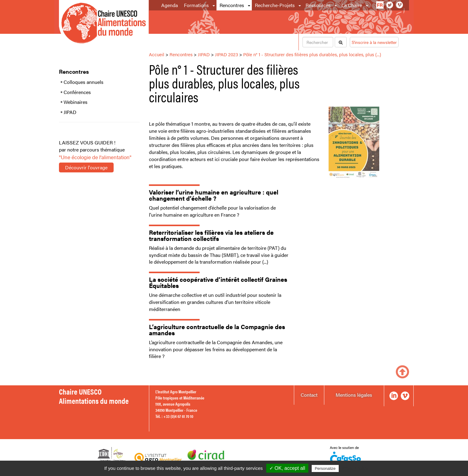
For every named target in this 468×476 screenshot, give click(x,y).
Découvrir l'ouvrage (86, 167)
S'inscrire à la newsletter (374, 42)
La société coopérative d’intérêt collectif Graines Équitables (218, 282)
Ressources (318, 5)
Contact (309, 395)
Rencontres (232, 5)
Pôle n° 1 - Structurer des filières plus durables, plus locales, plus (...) (312, 54)
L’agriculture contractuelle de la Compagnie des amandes (217, 330)
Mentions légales (354, 395)
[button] (214, 5)
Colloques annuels (84, 82)
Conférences (77, 92)
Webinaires (76, 102)
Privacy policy (355, 468)
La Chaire (352, 5)
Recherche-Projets (275, 5)
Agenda (170, 5)
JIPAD (70, 112)
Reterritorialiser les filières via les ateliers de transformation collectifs (211, 235)
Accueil (157, 54)
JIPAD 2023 (226, 54)
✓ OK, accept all (287, 468)
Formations (196, 5)
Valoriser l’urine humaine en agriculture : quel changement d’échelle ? (214, 195)
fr (380, 5)
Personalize (325, 468)
